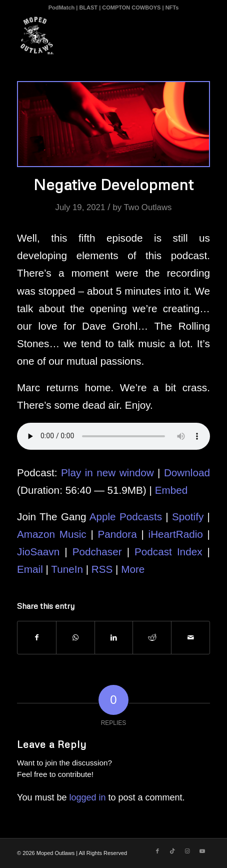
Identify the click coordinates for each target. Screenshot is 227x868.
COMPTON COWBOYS (131, 8)
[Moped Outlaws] (94, 36)
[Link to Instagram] (187, 851)
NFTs (172, 8)
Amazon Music (52, 534)
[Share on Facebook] (37, 638)
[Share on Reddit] (152, 638)
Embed (171, 490)
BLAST (88, 8)
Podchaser (97, 552)
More (133, 569)
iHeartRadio (176, 534)
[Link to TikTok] (172, 851)
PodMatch (62, 8)
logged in (87, 797)
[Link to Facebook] (157, 851)
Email (30, 569)
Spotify (188, 517)
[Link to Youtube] (202, 851)
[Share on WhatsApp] (75, 638)
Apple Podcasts (126, 517)
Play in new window (107, 473)
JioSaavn (38, 552)
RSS (102, 569)
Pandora (117, 534)
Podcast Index (168, 552)
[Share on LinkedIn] (114, 638)
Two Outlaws (147, 207)
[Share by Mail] (190, 638)
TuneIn (67, 569)
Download (187, 473)
